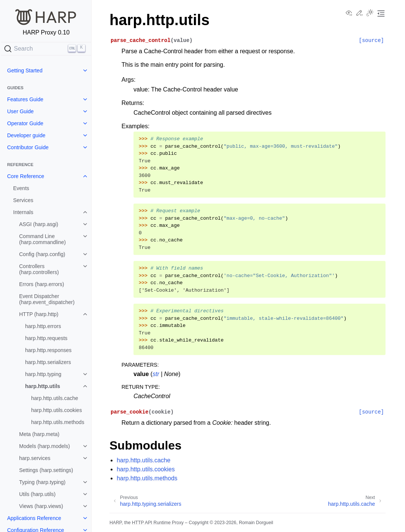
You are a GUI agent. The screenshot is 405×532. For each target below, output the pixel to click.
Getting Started (25, 70)
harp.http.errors (43, 326)
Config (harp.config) (42, 254)
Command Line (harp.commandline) (43, 239)
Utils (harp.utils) (37, 494)
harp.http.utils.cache (55, 398)
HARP (115, 523)
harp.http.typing (43, 374)
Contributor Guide (28, 147)
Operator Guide (25, 123)
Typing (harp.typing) (42, 482)
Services (23, 200)
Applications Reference (34, 518)
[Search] (46, 49)
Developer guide (26, 135)
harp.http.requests (46, 338)
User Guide (20, 111)
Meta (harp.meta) (39, 434)
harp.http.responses (48, 350)
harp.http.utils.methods (58, 422)
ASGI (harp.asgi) (39, 224)
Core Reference (26, 176)
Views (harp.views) (41, 506)
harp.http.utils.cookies (56, 410)
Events (21, 188)
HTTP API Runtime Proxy (158, 523)
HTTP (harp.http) (39, 314)
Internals (23, 212)
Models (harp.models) (44, 446)
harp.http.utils (43, 386)
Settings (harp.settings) (46, 470)
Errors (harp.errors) (42, 284)
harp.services (35, 458)
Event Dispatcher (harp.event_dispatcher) (47, 299)
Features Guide (25, 99)
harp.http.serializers (48, 362)
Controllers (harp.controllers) (39, 269)
